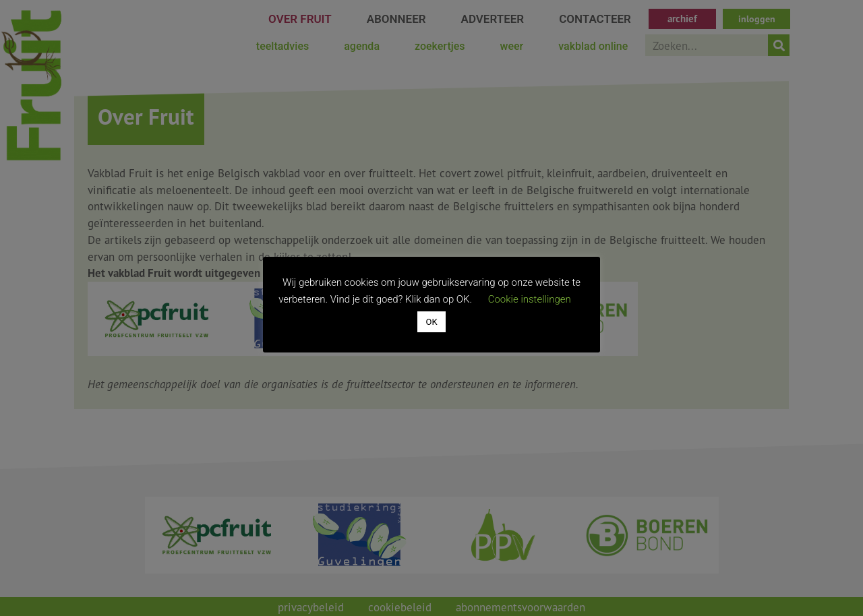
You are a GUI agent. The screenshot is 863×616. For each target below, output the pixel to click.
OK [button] (431, 322)
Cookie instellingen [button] (530, 299)
